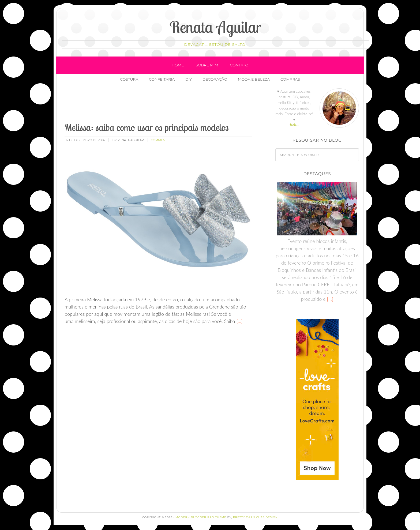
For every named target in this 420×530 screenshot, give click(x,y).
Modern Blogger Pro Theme (201, 517)
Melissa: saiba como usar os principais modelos (147, 127)
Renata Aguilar (215, 27)
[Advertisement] (161, 104)
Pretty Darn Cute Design (255, 517)
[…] (239, 321)
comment (159, 140)
